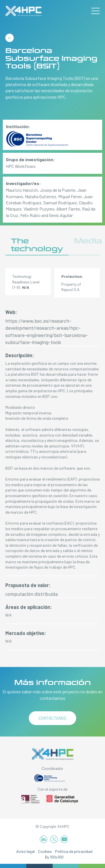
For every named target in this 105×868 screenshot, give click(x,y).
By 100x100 (54, 857)
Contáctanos (53, 718)
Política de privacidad (74, 851)
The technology (37, 245)
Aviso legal (25, 851)
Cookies (45, 851)
